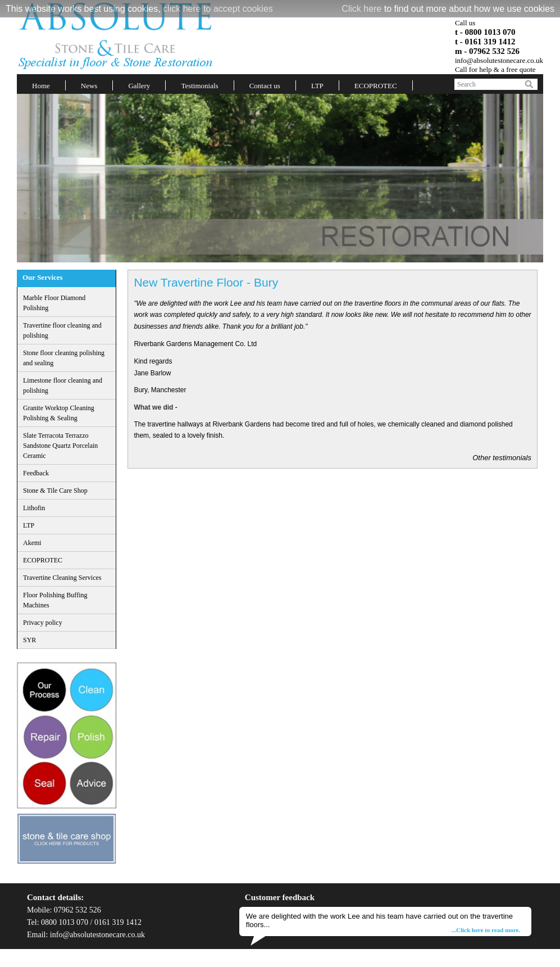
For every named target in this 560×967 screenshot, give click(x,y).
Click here (361, 9)
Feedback (36, 473)
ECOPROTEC (376, 86)
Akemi (32, 543)
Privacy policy (43, 623)
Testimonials (199, 86)
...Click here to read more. (486, 930)
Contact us (265, 86)
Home (41, 86)
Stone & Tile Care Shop (55, 491)
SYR (29, 640)
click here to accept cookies (218, 9)
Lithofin (34, 508)
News (89, 86)
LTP (317, 86)
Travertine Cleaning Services (62, 578)
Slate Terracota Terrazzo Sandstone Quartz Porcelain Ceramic (60, 446)
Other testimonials (502, 458)
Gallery (139, 86)
